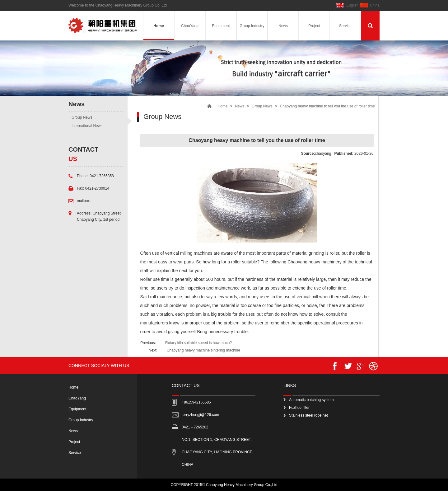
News (283, 26)
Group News (82, 117)
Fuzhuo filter (299, 408)
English (352, 5)
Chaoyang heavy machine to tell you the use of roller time (327, 106)
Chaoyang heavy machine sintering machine (203, 350)
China (375, 5)
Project (314, 26)
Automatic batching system (311, 400)
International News (87, 126)
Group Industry (252, 26)
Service (345, 26)
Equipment (221, 26)
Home (159, 26)
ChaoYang (190, 26)
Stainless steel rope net (308, 415)
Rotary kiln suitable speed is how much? (198, 343)
